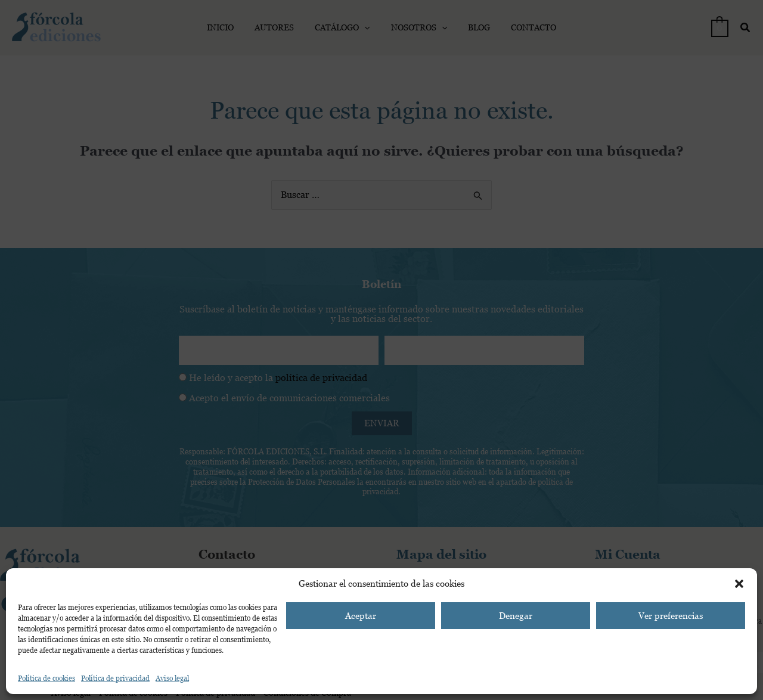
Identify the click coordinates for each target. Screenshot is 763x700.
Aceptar (361, 616)
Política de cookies (46, 679)
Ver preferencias (671, 616)
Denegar (516, 616)
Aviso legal (172, 679)
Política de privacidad (115, 679)
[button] (739, 584)
